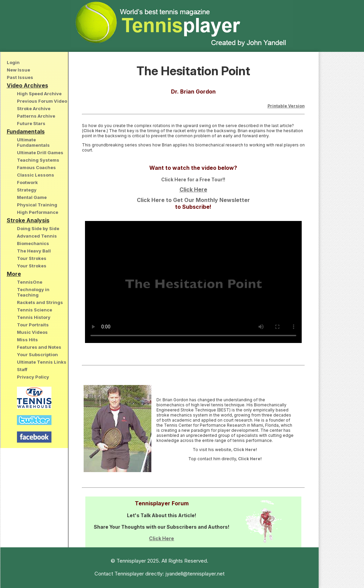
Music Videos (32, 332)
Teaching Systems (38, 160)
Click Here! (245, 450)
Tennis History (34, 317)
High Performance (38, 212)
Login (13, 62)
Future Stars (31, 123)
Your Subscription (37, 354)
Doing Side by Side (38, 228)
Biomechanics (33, 243)
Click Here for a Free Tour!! (193, 179)
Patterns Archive (36, 116)
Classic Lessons (36, 175)
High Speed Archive (39, 94)
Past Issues (20, 77)
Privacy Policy (33, 377)
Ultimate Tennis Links (42, 362)
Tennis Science (35, 310)
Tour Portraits (33, 325)
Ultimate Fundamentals (33, 142)
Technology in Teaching (33, 292)
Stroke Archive (34, 108)
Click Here (94, 131)
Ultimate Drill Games (40, 153)
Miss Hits (27, 340)
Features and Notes (39, 347)
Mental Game (32, 197)
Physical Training (37, 205)
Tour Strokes (32, 258)
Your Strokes (32, 266)
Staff (22, 369)
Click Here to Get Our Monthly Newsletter (193, 200)
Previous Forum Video (42, 101)
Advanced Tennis (37, 236)
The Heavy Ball (34, 251)
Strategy (27, 190)
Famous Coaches (36, 167)
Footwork (27, 182)
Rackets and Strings (40, 302)
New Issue (18, 70)
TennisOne (30, 282)
